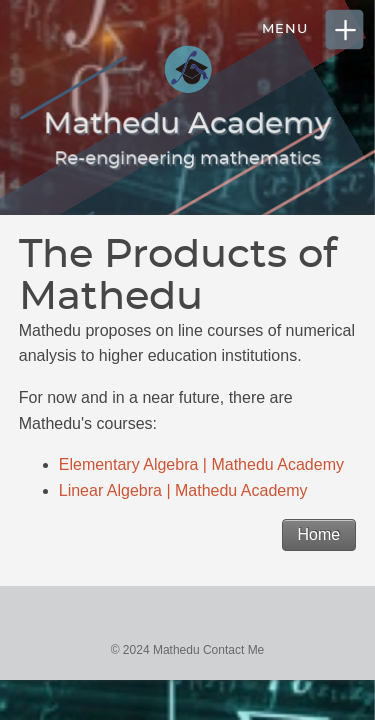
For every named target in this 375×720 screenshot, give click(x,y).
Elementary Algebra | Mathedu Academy (201, 464)
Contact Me (233, 650)
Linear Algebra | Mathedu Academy (183, 490)
